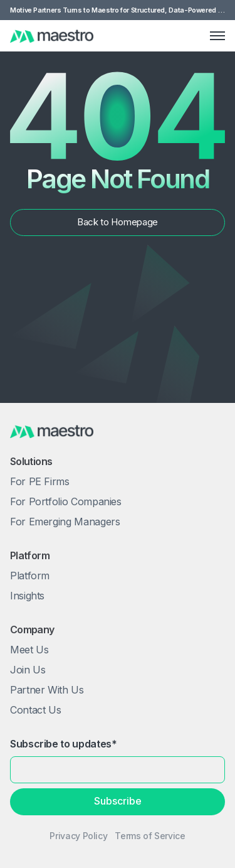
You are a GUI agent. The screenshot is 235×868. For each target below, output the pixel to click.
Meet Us (29, 650)
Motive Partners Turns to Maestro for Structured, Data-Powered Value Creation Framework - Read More (118, 10)
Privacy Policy (78, 836)
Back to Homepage (118, 222)
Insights (27, 596)
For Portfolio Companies (66, 501)
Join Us (28, 670)
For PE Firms (40, 481)
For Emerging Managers (65, 522)
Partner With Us (47, 690)
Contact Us (35, 710)
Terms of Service (150, 836)
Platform (30, 576)
